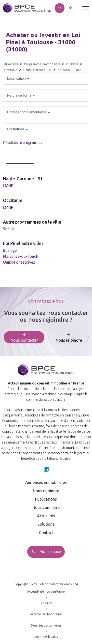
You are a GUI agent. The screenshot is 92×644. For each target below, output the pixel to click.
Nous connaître (46, 507)
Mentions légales (46, 637)
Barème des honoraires (46, 614)
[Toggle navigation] (85, 8)
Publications (46, 499)
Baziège (10, 250)
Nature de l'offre (21, 95)
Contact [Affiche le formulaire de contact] (46, 533)
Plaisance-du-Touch (21, 256)
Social (8, 229)
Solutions (46, 524)
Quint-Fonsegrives (19, 262)
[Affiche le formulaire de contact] (60, 8)
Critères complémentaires (28, 112)
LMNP (8, 186)
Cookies (46, 603)
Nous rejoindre (46, 491)
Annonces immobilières (46, 482)
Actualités (46, 516)
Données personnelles (46, 625)
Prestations (18, 129)
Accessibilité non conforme (46, 591)
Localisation (18, 78)
